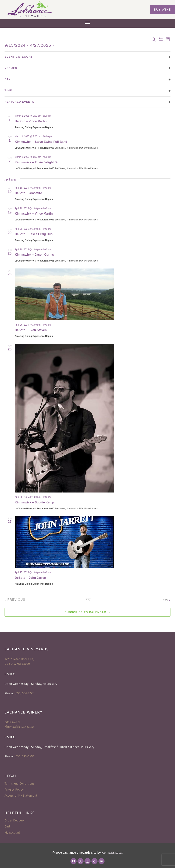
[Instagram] (87, 861)
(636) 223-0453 (24, 756)
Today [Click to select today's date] (87, 599)
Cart (7, 826)
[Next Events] (167, 600)
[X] (81, 861)
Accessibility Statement (21, 796)
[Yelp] (94, 861)
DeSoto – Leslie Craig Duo (34, 234)
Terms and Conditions (19, 783)
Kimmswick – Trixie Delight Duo (38, 162)
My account (12, 832)
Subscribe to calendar (85, 612)
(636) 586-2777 (24, 693)
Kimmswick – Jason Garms (34, 255)
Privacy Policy (14, 790)
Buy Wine (162, 9)
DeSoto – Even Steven (31, 330)
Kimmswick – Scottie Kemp (34, 502)
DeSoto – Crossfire (28, 193)
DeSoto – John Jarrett (30, 578)
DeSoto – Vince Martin (31, 121)
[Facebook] (74, 861)
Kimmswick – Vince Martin (34, 214)
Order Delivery (15, 820)
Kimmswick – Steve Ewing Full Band (41, 142)
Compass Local (112, 853)
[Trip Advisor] (101, 861)
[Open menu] (87, 24)
